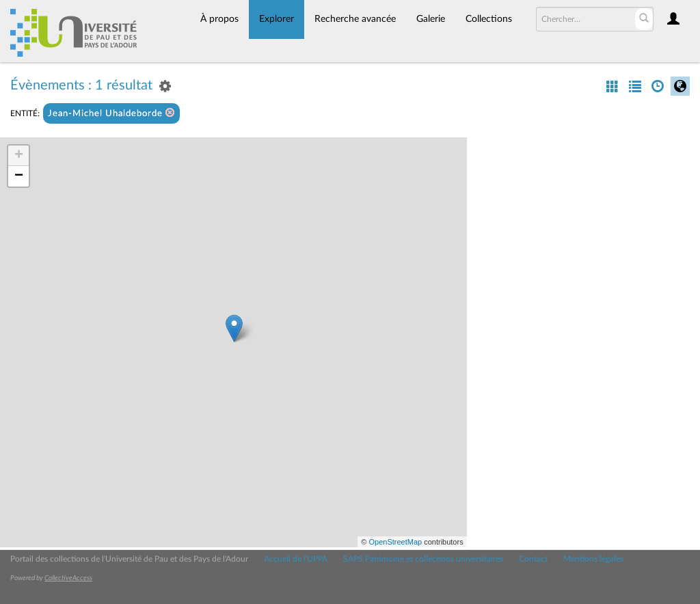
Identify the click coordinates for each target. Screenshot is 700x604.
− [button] (19, 176)
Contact (533, 559)
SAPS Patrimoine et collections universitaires (423, 559)
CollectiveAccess (68, 578)
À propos (219, 19)
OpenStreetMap (395, 542)
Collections (489, 19)
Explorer (277, 19)
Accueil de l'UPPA (296, 559)
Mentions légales (593, 559)
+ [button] (19, 156)
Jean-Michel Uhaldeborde (111, 113)
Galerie (431, 19)
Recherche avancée (355, 19)
